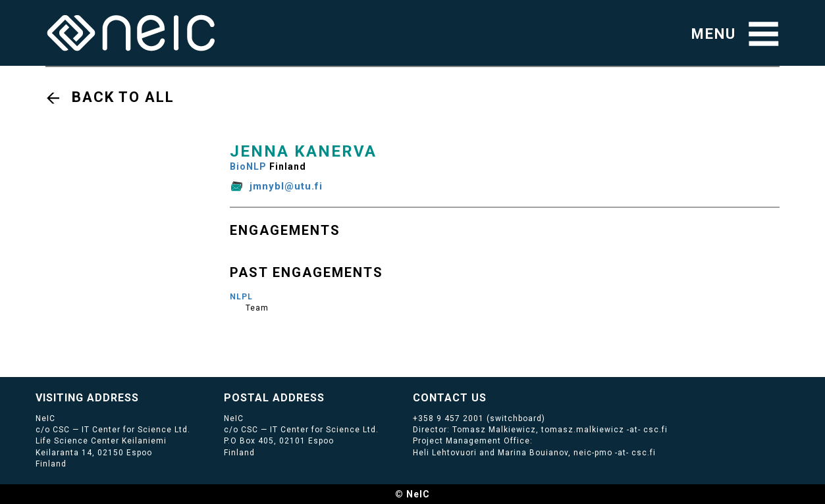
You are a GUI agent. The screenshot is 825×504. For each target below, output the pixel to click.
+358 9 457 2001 (448, 418)
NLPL (241, 297)
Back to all (123, 97)
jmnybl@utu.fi (286, 186)
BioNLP (248, 166)
